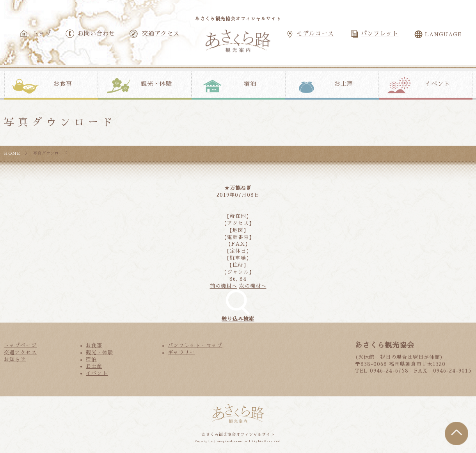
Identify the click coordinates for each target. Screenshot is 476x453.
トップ (42, 34)
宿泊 (250, 84)
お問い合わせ (96, 34)
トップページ (20, 345)
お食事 (63, 84)
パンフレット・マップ (195, 345)
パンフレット (380, 34)
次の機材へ (253, 286)
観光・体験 (156, 84)
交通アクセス (161, 34)
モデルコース (315, 34)
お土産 (344, 84)
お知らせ (15, 359)
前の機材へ (224, 286)
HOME (12, 153)
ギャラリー (181, 352)
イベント (437, 84)
